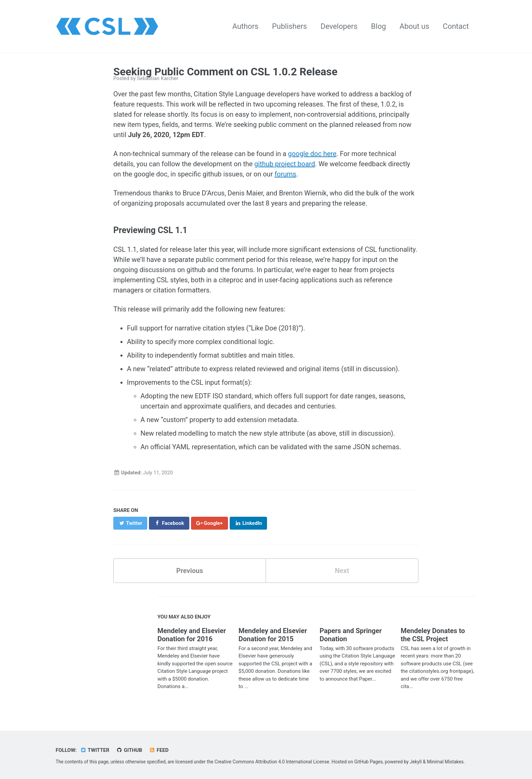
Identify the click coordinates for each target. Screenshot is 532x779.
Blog (379, 26)
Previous (190, 571)
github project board (285, 164)
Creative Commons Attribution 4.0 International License (272, 762)
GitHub (129, 750)
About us (415, 26)
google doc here (312, 154)
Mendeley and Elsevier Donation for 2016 (192, 635)
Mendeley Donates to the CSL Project (433, 635)
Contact (456, 26)
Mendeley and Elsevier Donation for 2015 (273, 635)
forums (285, 174)
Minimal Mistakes (445, 762)
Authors (245, 26)
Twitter (95, 750)
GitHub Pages (368, 762)
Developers (339, 26)
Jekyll (416, 762)
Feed (159, 750)
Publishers (290, 26)
